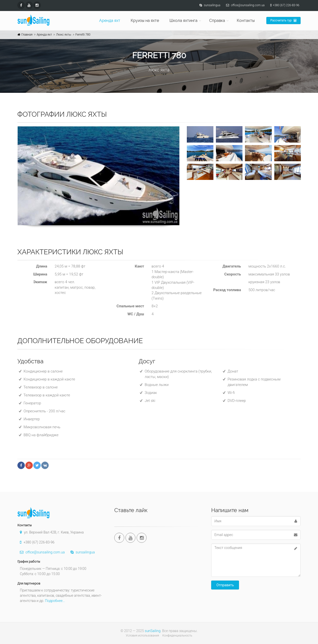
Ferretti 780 (83, 35)
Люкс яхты (64, 35)
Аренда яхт (110, 21)
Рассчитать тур (283, 20)
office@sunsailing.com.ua (41, 552)
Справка (217, 21)
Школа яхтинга (183, 21)
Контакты (246, 21)
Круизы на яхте (145, 21)
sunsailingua (81, 552)
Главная (27, 35)
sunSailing (153, 631)
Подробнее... (55, 601)
